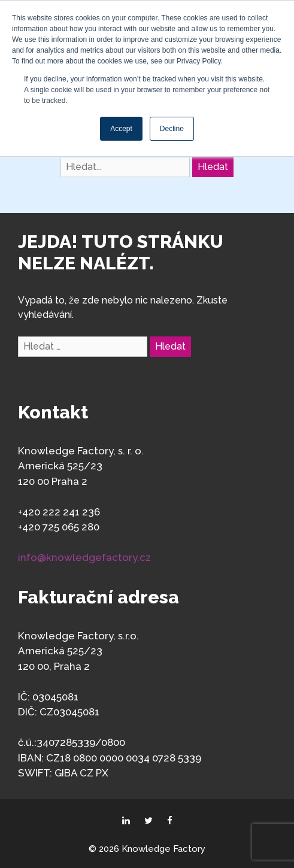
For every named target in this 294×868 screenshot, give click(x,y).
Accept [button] (121, 129)
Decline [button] (172, 129)
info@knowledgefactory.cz (84, 557)
